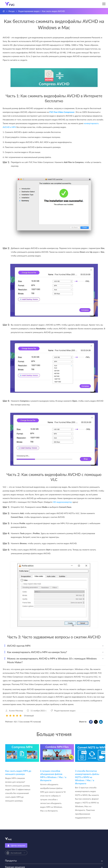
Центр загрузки (16, 846)
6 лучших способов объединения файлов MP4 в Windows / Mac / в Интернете (53, 776)
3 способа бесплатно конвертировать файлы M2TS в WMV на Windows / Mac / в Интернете (87, 777)
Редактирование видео (29, 11)
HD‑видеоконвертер (62, 502)
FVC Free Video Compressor (62, 112)
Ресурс (12, 11)
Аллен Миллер (16, 711)
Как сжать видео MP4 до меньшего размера (18, 772)
